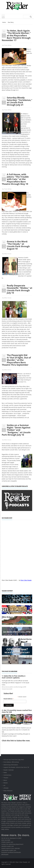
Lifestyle (6, 788)
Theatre (6, 778)
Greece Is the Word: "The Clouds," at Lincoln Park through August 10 (18, 245)
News (5, 772)
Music (5, 780)
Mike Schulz (8, 254)
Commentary (7, 775)
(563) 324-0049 (6, 840)
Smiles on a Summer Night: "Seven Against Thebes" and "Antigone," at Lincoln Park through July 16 (16, 430)
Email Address (9, 699)
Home (4, 22)
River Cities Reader (26, 580)
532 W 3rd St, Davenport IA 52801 (11, 838)
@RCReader (5, 854)
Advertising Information (11, 765)
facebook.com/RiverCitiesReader (11, 852)
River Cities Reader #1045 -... (10, 580)
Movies (6, 783)
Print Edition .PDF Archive (11, 762)
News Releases (8, 791)
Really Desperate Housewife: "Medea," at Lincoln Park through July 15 (19, 289)
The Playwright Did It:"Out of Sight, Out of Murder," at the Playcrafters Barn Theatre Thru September (16, 360)
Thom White (8, 45)
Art (4, 785)
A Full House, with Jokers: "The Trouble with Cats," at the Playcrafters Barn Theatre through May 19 (15, 179)
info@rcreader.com (7, 842)
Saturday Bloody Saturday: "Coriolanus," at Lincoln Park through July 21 (19, 101)
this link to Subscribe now (18, 741)
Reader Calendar (9, 770)
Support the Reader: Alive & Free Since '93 (16, 767)
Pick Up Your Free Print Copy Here (14, 760)
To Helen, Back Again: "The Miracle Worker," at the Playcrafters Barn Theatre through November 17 (16, 35)
